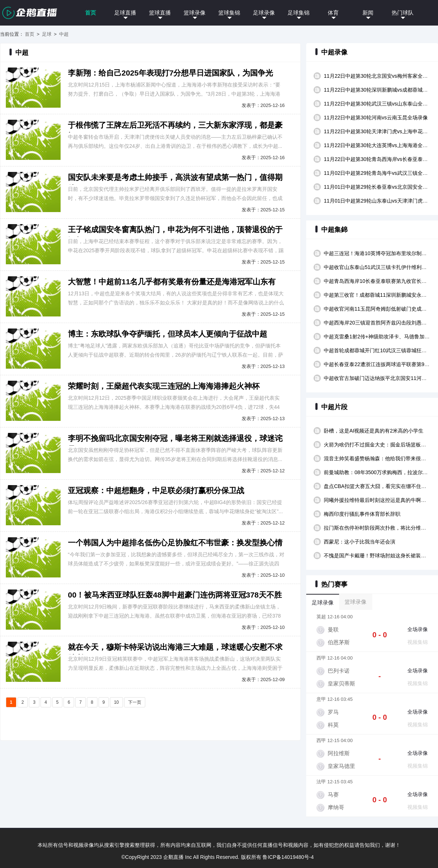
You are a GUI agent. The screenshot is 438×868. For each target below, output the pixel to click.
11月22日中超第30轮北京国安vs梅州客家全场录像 (381, 76)
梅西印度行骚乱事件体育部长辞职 (362, 514)
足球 (47, 34)
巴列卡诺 (339, 671)
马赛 (333, 794)
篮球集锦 (229, 13)
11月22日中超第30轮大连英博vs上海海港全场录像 (381, 145)
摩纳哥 (336, 807)
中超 (64, 34)
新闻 (368, 13)
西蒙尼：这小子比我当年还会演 (360, 542)
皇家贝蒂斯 (341, 683)
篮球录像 (195, 13)
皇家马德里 (341, 766)
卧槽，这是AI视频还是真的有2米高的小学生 (374, 431)
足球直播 (125, 13)
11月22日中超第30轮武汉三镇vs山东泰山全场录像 (381, 104)
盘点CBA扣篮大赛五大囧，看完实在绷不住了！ (378, 486)
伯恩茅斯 (339, 642)
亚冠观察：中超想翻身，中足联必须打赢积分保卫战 (156, 490)
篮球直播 (160, 13)
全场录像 (418, 629)
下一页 (135, 702)
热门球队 (403, 13)
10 (116, 702)
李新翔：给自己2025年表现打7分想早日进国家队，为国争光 (170, 73)
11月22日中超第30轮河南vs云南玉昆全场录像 (376, 118)
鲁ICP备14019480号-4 (288, 857)
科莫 (333, 725)
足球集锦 (299, 13)
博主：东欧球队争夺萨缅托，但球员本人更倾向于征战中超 (168, 334)
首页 (91, 13)
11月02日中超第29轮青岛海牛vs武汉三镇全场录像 (381, 173)
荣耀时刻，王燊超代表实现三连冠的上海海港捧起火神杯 (164, 386)
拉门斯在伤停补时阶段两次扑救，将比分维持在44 (380, 528)
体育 (333, 13)
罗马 (333, 712)
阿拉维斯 (339, 753)
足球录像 (264, 13)
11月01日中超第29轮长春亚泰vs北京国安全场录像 (381, 187)
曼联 (333, 629)
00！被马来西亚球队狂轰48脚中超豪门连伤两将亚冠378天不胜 (175, 595)
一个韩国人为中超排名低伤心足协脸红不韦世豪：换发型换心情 (175, 543)
